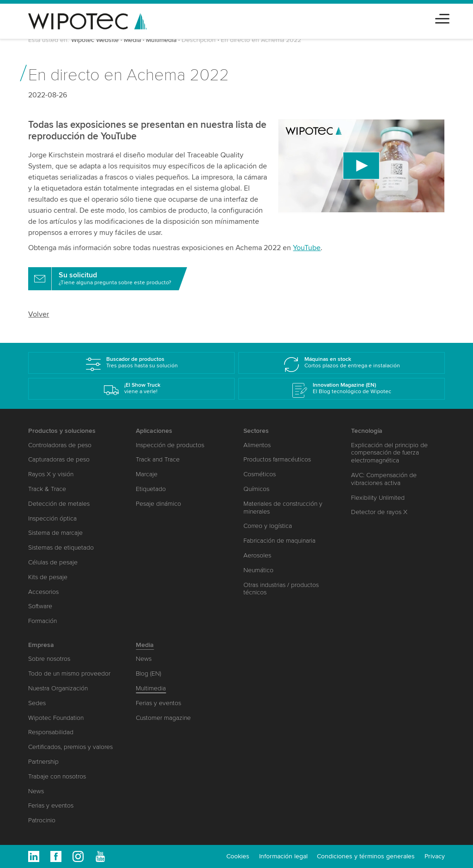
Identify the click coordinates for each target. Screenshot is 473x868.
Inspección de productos (170, 445)
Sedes (37, 703)
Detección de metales (59, 504)
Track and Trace (158, 459)
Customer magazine (163, 718)
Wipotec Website (95, 40)
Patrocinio (42, 820)
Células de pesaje (53, 562)
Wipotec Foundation (56, 718)
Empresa (41, 645)
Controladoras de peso (60, 445)
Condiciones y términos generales (366, 856)
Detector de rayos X (379, 512)
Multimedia (161, 40)
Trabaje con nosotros (57, 776)
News (36, 791)
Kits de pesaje (48, 577)
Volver (39, 314)
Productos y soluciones (62, 431)
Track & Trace (47, 489)
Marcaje (147, 474)
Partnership (43, 762)
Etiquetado (151, 489)
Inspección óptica (52, 518)
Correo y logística (268, 526)
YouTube (307, 248)
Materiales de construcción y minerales (283, 508)
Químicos (256, 489)
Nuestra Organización (58, 688)
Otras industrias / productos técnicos (281, 589)
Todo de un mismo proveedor (69, 673)
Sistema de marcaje (55, 533)
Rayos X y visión (51, 474)
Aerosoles (257, 555)
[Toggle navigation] (442, 17)
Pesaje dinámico (158, 504)
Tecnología (367, 431)
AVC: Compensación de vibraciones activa (384, 479)
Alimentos (257, 445)
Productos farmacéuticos (277, 459)
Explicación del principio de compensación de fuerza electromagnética (389, 453)
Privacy (435, 856)
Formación (42, 621)
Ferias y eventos (51, 805)
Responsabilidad (51, 732)
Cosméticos (260, 474)
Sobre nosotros (49, 659)
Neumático (258, 570)
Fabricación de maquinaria (279, 541)
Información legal (283, 856)
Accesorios (43, 592)
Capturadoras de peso (59, 459)
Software (40, 606)
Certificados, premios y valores (70, 747)
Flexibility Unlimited (378, 498)
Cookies (238, 856)
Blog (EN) (149, 673)
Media (132, 40)
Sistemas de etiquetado (61, 548)
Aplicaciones (154, 431)
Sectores (256, 431)
